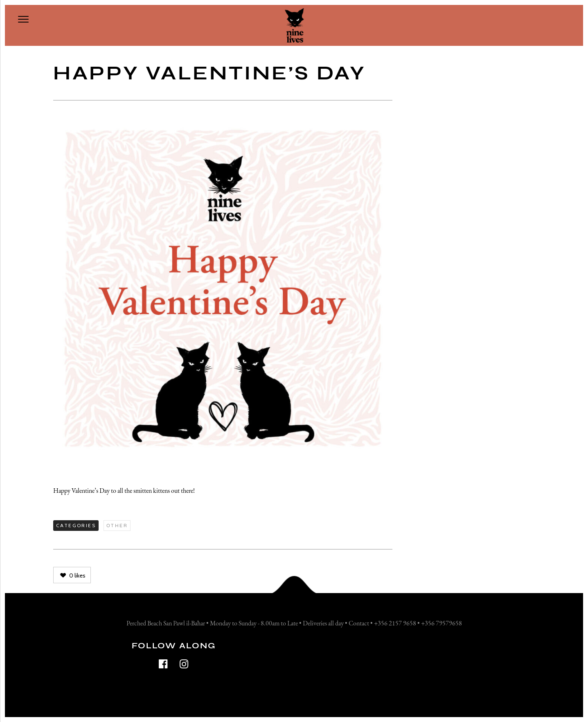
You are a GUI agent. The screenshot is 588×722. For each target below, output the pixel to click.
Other (117, 526)
